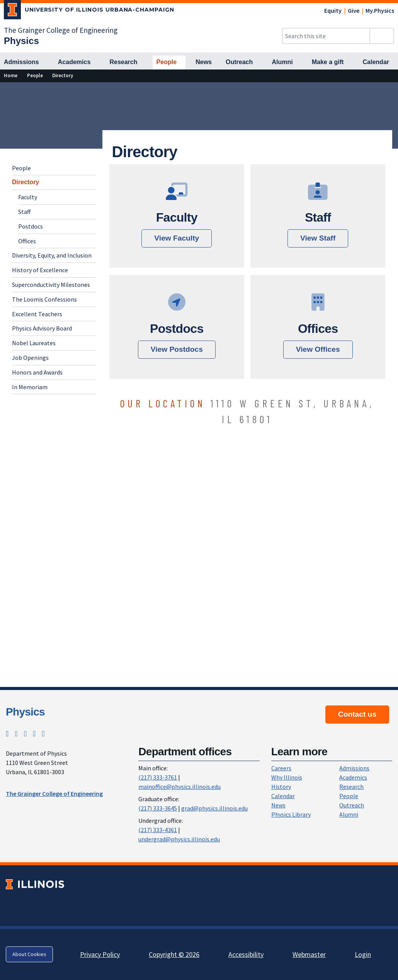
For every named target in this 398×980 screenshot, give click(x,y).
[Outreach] (242, 63)
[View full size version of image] (390, 90)
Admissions (354, 768)
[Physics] (21, 41)
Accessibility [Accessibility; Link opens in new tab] (246, 954)
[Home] (11, 75)
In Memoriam (30, 387)
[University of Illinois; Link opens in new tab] (35, 884)
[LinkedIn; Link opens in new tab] (34, 733)
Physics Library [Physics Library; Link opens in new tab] (291, 814)
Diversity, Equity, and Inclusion (52, 255)
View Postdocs (177, 349)
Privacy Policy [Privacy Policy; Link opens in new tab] (100, 954)
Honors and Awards (37, 372)
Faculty (28, 197)
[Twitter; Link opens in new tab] (7, 733)
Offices (27, 241)
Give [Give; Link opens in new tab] (354, 10)
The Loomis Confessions (44, 299)
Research (351, 787)
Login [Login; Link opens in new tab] (363, 954)
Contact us (357, 714)
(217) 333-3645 (158, 808)
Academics (353, 777)
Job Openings (30, 358)
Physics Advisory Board (42, 328)
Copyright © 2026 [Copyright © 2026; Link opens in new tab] (174, 954)
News (278, 805)
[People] (169, 63)
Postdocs (31, 226)
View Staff (318, 238)
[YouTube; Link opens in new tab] (43, 733)
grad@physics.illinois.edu (214, 808)
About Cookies (29, 954)
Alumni (349, 814)
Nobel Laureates (34, 343)
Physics (25, 712)
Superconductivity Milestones (51, 285)
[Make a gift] (330, 63)
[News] (204, 63)
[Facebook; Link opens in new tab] (25, 733)
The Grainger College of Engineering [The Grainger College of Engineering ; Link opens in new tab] (54, 793)
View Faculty (177, 238)
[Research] (126, 63)
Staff (24, 212)
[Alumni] (285, 63)
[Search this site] (326, 36)
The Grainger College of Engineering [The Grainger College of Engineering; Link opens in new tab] (61, 30)
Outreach (352, 805)
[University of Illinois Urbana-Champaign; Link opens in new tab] (89, 11)
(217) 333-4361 (158, 830)
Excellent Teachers (37, 314)
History (281, 787)
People (21, 168)
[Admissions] (24, 63)
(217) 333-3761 (158, 777)
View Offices (318, 349)
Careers (281, 768)
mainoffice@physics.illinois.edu (179, 787)
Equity (333, 10)
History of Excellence (40, 270)
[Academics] (77, 63)
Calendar (283, 796)
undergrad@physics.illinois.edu (179, 839)
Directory (26, 182)
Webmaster (309, 954)
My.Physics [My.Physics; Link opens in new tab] (380, 10)
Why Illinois (287, 777)
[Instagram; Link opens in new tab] (16, 733)
